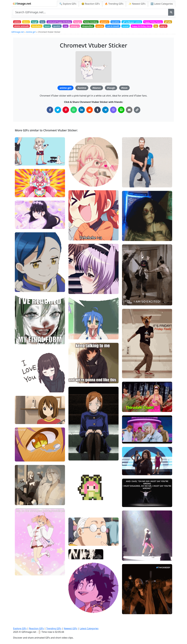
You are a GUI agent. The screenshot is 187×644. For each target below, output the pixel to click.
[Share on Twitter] (58, 117)
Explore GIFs (20, 628)
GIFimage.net (18, 39)
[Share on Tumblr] (97, 117)
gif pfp (41, 27)
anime (18, 22)
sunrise (147, 27)
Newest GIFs (70, 628)
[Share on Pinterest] (66, 117)
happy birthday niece (36, 33)
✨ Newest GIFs (137, 4)
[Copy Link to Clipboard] (137, 117)
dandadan (74, 27)
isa (52, 33)
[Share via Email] (129, 117)
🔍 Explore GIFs (68, 4)
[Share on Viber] (113, 117)
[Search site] (91, 12)
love (48, 22)
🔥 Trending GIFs (114, 4)
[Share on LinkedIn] (82, 117)
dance (28, 22)
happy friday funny (24, 27)
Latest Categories (89, 628)
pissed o (118, 22)
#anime (82, 95)
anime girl (65, 95)
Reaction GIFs (36, 628)
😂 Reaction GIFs (90, 4)
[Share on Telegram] (105, 117)
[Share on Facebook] (50, 117)
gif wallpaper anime (149, 22)
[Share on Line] (121, 117)
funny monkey (103, 22)
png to (61, 33)
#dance (97, 95)
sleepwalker (133, 27)
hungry (87, 22)
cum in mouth (162, 27)
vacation (131, 22)
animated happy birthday (67, 22)
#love (124, 95)
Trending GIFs (54, 628)
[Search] (171, 12)
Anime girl (31, 39)
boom (86, 27)
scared (18, 33)
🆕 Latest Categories (162, 4)
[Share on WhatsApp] (74, 117)
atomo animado (57, 27)
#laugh (111, 95)
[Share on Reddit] (90, 117)
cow (107, 27)
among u (118, 27)
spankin (97, 27)
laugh (38, 22)
